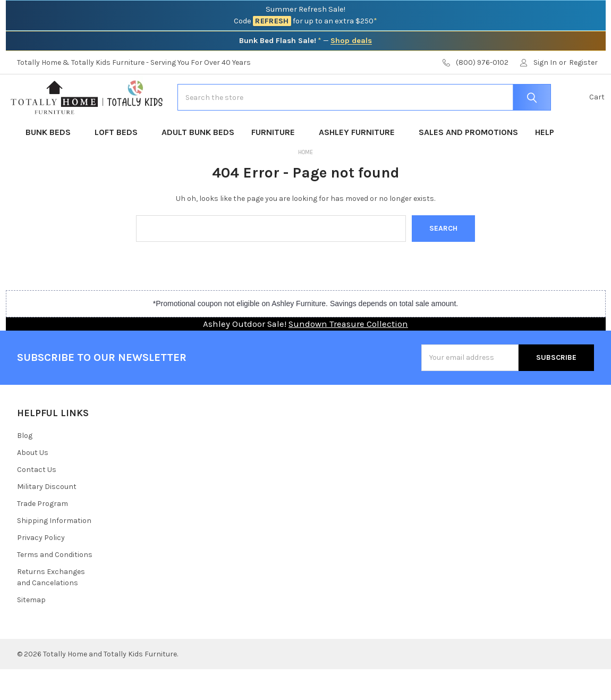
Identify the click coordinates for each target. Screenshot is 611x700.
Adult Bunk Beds (198, 163)
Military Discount (47, 517)
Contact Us (37, 500)
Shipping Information (54, 551)
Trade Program (43, 534)
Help (545, 163)
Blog (25, 466)
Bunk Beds (52, 163)
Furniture (277, 163)
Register (583, 62)
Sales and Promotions (468, 163)
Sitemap (31, 631)
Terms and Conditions (55, 585)
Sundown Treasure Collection (348, 355)
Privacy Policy (41, 568)
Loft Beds (120, 163)
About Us (33, 483)
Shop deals (351, 41)
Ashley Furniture (360, 163)
